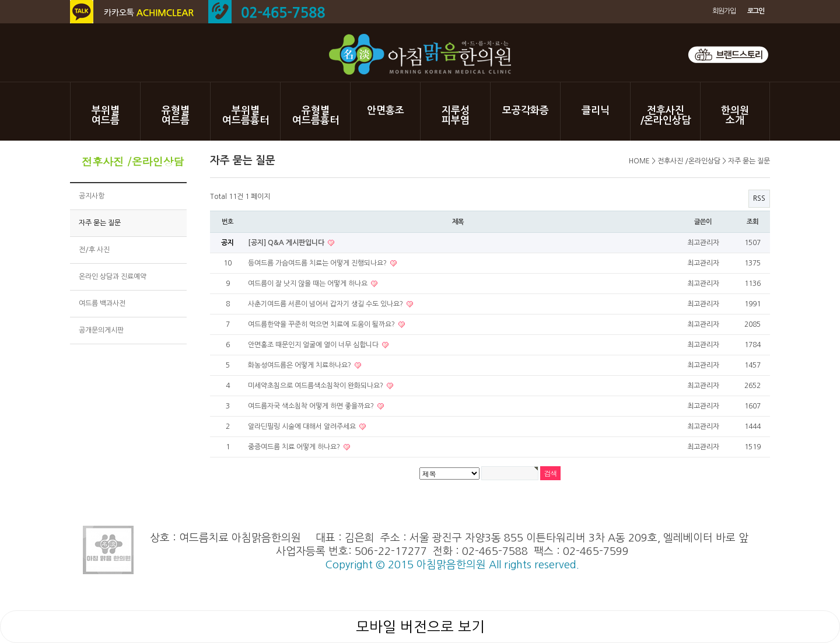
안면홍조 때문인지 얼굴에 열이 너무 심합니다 (314, 345)
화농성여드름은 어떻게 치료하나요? (300, 365)
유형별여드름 (176, 116)
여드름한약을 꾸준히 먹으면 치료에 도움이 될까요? (322, 324)
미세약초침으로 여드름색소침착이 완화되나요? (316, 386)
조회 (752, 222)
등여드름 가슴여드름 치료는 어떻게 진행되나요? (318, 263)
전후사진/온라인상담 (666, 116)
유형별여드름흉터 (316, 116)
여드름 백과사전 (102, 303)
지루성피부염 (456, 116)
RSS (759, 198)
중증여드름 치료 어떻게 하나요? (295, 447)
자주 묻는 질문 (100, 223)
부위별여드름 (106, 116)
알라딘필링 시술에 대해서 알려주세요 (303, 427)
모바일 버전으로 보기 (420, 627)
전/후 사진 (94, 250)
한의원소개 (735, 116)
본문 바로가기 (0, 0)
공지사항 (92, 196)
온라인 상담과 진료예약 (113, 277)
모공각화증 (526, 111)
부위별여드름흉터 (246, 116)
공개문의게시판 (101, 330)
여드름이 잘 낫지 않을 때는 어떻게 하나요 (309, 284)
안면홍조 (386, 111)
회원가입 (724, 11)
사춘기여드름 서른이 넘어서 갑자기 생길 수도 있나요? (326, 304)
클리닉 (596, 111)
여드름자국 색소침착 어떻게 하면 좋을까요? (312, 406)
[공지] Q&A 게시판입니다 (287, 243)
